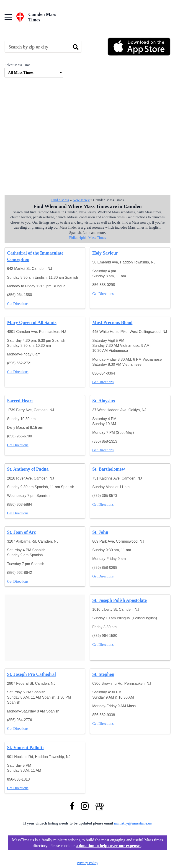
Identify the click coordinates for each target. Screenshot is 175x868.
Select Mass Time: (18, 65)
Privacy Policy (87, 863)
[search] (76, 47)
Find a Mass (60, 200)
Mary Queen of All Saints (32, 322)
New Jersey (81, 200)
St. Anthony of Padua (28, 469)
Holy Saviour (105, 253)
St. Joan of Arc (21, 532)
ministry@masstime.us (133, 823)
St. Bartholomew (109, 469)
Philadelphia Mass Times (88, 238)
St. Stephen (103, 674)
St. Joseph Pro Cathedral (31, 674)
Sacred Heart (20, 401)
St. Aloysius (104, 401)
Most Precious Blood (112, 322)
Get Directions (18, 304)
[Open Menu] (8, 17)
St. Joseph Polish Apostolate (120, 600)
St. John (100, 532)
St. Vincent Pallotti (25, 748)
